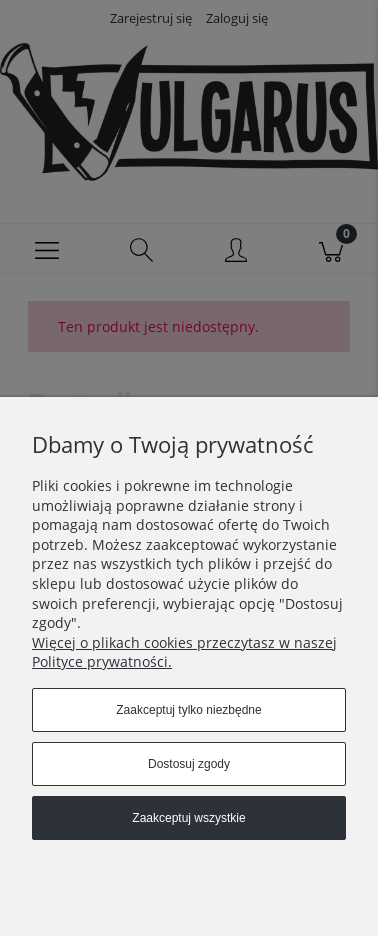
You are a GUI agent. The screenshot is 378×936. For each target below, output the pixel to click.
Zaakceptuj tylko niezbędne (188, 710)
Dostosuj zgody (189, 764)
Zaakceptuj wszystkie (188, 818)
